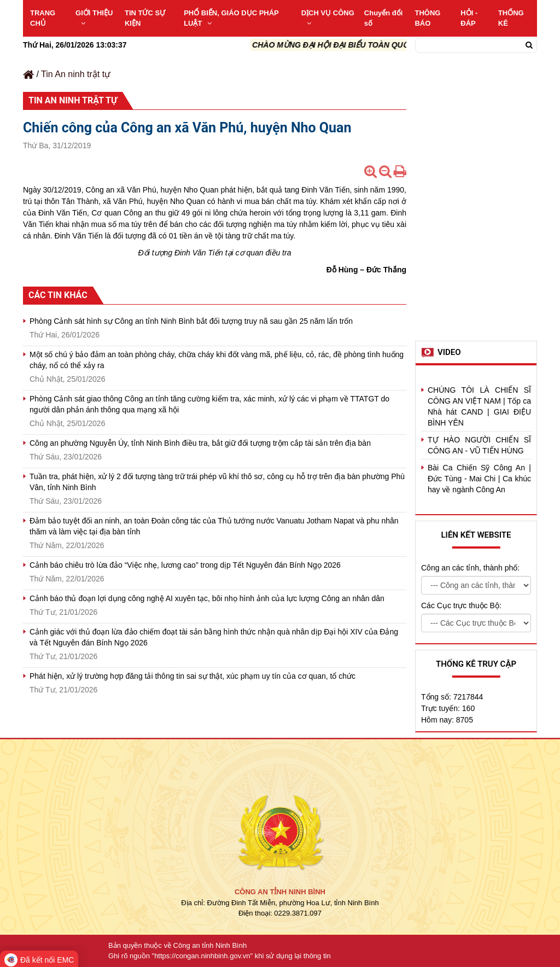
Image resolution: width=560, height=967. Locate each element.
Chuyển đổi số (384, 18)
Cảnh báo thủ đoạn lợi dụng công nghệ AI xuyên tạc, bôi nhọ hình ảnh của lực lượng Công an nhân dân (207, 598)
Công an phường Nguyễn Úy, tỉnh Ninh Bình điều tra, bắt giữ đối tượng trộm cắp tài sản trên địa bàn (200, 443)
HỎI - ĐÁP (469, 18)
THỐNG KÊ (511, 18)
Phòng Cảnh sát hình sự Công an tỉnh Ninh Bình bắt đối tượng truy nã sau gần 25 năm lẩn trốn (191, 321)
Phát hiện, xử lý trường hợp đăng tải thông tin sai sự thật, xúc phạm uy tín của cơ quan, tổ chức (192, 676)
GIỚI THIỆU (94, 18)
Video (449, 352)
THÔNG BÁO (427, 18)
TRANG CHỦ (43, 18)
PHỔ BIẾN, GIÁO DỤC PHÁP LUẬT (231, 18)
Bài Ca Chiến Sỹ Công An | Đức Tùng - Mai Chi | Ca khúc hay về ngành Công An (479, 479)
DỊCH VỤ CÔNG (328, 18)
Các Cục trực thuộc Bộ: (461, 605)
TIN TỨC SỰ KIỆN (145, 18)
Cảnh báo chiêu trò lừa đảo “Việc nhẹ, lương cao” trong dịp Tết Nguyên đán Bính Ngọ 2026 (185, 565)
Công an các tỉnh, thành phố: (470, 568)
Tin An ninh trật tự (76, 74)
